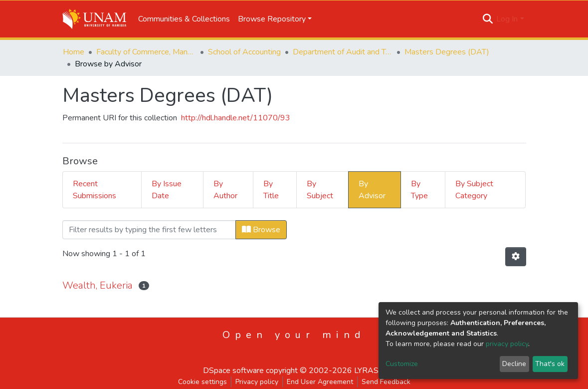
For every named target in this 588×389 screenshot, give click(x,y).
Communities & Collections (184, 19)
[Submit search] (488, 19)
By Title (271, 190)
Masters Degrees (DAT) (447, 52)
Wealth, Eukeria (98, 285)
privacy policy (507, 344)
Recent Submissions (95, 190)
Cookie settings (202, 382)
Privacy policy (257, 382)
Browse (261, 230)
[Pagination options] (516, 257)
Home (74, 52)
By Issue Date (167, 190)
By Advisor (372, 190)
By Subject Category (474, 190)
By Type (419, 190)
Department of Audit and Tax (343, 52)
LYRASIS (370, 371)
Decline (514, 364)
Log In (507, 19)
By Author (225, 190)
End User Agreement (320, 382)
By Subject (320, 190)
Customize (402, 364)
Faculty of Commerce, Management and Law (146, 52)
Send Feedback (386, 382)
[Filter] (149, 230)
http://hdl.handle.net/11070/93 (236, 118)
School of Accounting (244, 52)
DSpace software (233, 371)
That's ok (550, 364)
